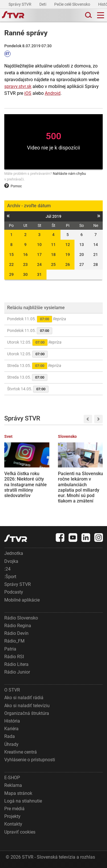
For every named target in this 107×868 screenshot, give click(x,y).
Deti (43, 4)
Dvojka (11, 561)
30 (25, 274)
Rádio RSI (14, 657)
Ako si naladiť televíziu (27, 706)
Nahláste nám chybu (69, 174)
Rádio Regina (18, 626)
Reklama (13, 785)
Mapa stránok (18, 793)
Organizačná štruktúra (27, 713)
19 (68, 255)
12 (68, 245)
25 (53, 264)
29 (11, 274)
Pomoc (13, 186)
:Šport (10, 577)
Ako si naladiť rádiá (24, 698)
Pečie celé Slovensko (73, 4)
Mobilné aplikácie (22, 600)
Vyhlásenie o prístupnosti (30, 760)
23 (25, 264)
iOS (28, 93)
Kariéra (11, 729)
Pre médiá (14, 809)
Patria (10, 649)
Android (53, 93)
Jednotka (14, 553)
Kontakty (13, 824)
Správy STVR (20, 4)
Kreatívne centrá (21, 752)
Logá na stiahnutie (23, 801)
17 (39, 255)
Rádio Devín (16, 633)
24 (39, 264)
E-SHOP (12, 778)
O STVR (12, 690)
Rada (10, 736)
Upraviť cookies (20, 832)
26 (68, 264)
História (12, 721)
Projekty (12, 816)
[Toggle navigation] (101, 15)
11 (53, 245)
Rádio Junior (17, 672)
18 (53, 255)
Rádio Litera (16, 664)
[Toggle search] (88, 15)
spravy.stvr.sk (18, 86)
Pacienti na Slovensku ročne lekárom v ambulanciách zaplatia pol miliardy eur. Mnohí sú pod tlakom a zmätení (80, 487)
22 (11, 264)
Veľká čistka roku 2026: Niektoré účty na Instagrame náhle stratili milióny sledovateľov (26, 485)
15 (11, 255)
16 (25, 255)
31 (39, 274)
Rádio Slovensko (21, 618)
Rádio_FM (14, 641)
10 (39, 245)
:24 (7, 569)
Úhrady (11, 744)
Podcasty (14, 592)
